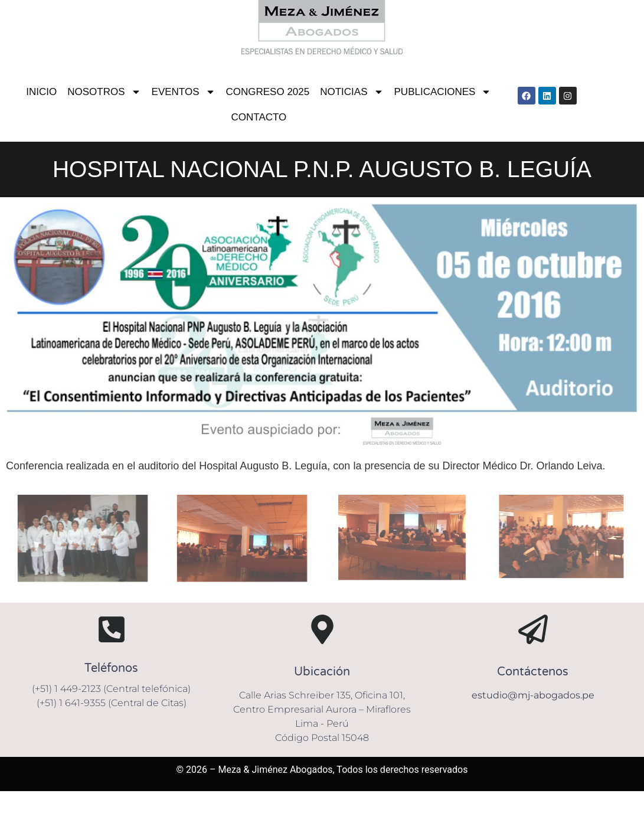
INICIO (41, 92)
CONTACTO (259, 117)
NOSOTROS (104, 92)
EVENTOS (184, 92)
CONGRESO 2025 (268, 92)
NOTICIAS (352, 92)
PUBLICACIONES (443, 92)
